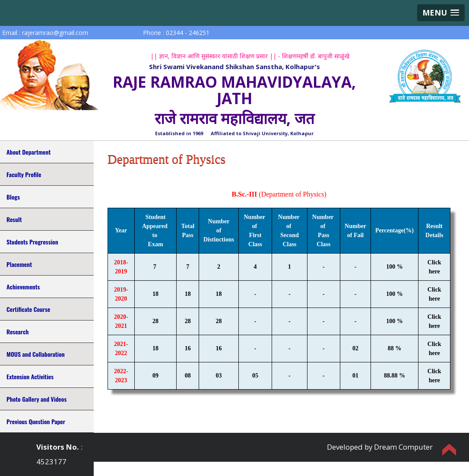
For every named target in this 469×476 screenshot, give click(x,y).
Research (17, 332)
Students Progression (32, 242)
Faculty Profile (24, 174)
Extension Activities (30, 376)
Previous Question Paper (36, 421)
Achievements (23, 287)
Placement (19, 264)
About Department (29, 152)
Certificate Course (28, 309)
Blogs (13, 197)
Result (14, 219)
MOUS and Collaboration (36, 354)
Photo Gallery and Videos (36, 399)
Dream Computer (403, 447)
